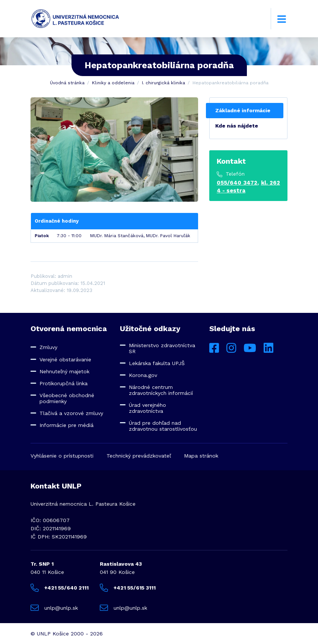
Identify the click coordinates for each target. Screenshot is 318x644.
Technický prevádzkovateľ (139, 456)
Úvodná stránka (67, 83)
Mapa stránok (201, 456)
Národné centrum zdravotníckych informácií (161, 390)
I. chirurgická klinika (163, 83)
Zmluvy (48, 347)
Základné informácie (243, 110)
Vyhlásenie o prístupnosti (62, 456)
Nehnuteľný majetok (64, 371)
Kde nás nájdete (237, 126)
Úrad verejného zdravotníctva (147, 408)
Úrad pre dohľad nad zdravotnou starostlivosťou (163, 426)
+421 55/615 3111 (128, 588)
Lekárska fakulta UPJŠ (157, 363)
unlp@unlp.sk (54, 608)
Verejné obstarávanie (65, 359)
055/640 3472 (237, 183)
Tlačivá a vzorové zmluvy (71, 413)
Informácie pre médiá (66, 425)
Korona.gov (143, 375)
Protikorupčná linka (63, 383)
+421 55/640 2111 (60, 588)
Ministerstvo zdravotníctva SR (162, 348)
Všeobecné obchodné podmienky (67, 398)
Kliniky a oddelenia (113, 83)
